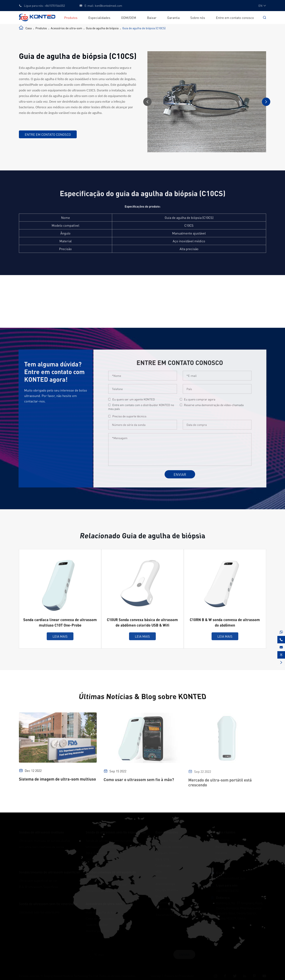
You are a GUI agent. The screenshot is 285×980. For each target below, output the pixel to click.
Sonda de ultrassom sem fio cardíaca (111, 840)
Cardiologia (163, 865)
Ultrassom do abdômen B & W (106, 891)
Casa (29, 28)
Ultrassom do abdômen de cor (106, 884)
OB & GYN (162, 859)
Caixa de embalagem (100, 918)
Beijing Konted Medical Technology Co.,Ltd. (71, 976)
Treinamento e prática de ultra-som (180, 915)
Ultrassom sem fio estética (104, 847)
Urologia (161, 896)
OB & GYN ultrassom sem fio (105, 853)
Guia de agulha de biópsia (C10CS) (144, 28)
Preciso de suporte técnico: (133, 416)
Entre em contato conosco (235, 18)
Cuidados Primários (169, 840)
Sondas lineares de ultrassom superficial (49, 872)
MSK (159, 871)
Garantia (173, 18)
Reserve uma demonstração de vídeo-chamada (217, 405)
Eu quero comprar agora (203, 399)
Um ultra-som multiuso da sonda (42, 847)
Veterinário (163, 908)
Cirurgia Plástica (167, 890)
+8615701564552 (55, 6)
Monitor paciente (97, 931)
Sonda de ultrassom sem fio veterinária (48, 904)
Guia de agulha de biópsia (102, 28)
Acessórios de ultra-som (66, 28)
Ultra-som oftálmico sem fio (105, 859)
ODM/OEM (129, 18)
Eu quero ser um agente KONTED (137, 399)
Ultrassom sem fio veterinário (39, 912)
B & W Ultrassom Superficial (38, 887)
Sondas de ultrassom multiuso (41, 832)
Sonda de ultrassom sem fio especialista (116, 832)
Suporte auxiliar (97, 924)
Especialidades (99, 18)
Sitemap (155, 976)
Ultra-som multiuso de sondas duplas (45, 840)
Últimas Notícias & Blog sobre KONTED (142, 696)
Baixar (152, 18)
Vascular (161, 878)
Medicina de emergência (172, 847)
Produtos (71, 18)
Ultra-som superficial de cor (38, 880)
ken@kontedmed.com (109, 6)
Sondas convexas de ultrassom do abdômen (111, 874)
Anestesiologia (165, 884)
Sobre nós (198, 18)
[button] (148, 102)
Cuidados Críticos (167, 853)
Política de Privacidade (179, 976)
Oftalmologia (164, 902)
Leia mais (60, 639)
